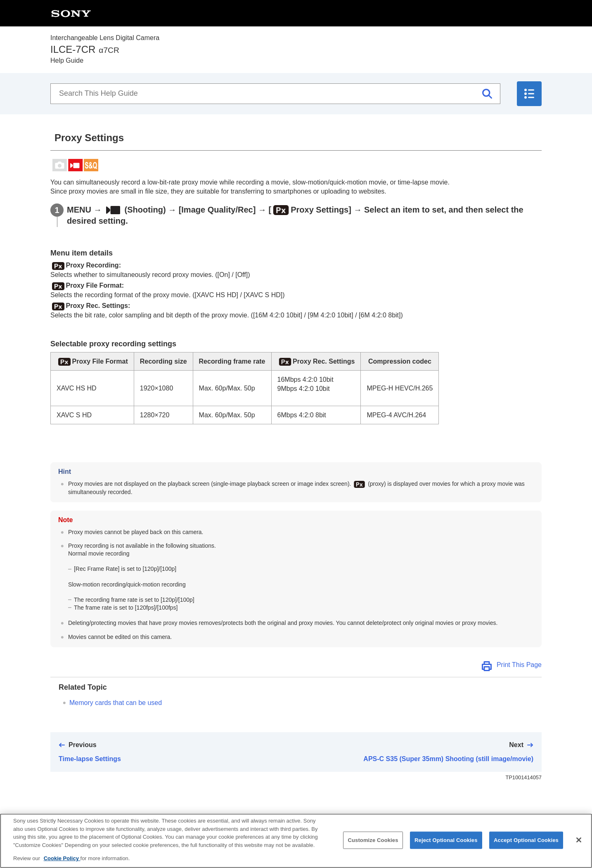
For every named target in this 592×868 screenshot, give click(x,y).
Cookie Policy (62, 865)
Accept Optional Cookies (526, 846)
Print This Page (519, 665)
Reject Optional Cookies (446, 846)
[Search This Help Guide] (275, 94)
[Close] (579, 847)
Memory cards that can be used (116, 703)
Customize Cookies (373, 846)
